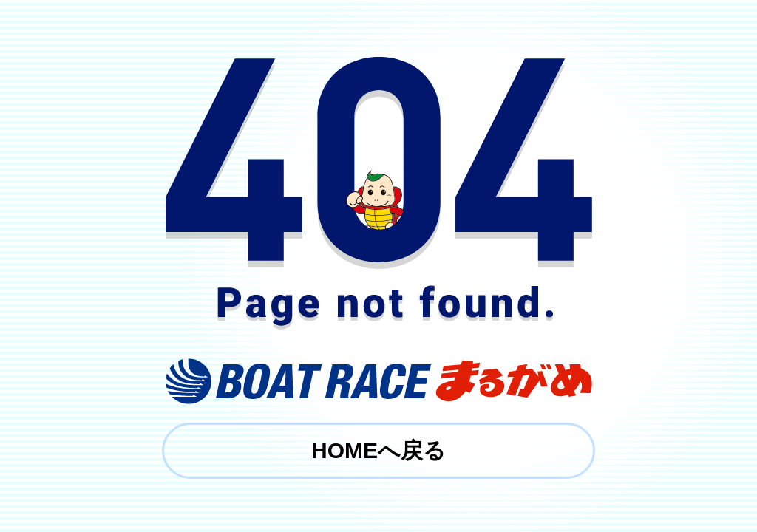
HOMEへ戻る (378, 450)
